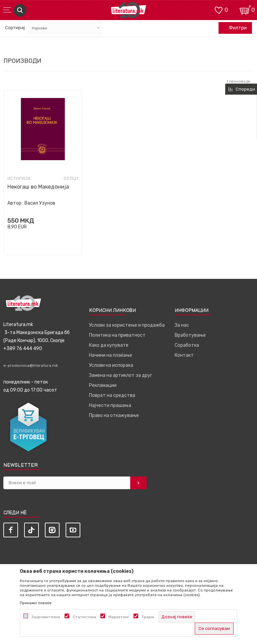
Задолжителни (46, 617)
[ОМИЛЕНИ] (219, 10)
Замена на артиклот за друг (121, 375)
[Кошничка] (245, 10)
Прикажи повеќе (36, 603)
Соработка (187, 345)
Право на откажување (114, 415)
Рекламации (103, 385)
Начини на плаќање (111, 355)
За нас (182, 325)
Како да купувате (109, 345)
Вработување (190, 335)
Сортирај (15, 28)
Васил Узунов (40, 203)
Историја (19, 179)
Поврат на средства (112, 395)
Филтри (234, 28)
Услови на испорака (111, 365)
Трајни (148, 617)
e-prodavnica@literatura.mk (31, 365)
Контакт (184, 355)
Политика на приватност (117, 335)
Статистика (84, 617)
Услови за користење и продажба (127, 325)
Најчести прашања (110, 405)
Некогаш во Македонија (38, 187)
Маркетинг (119, 617)
